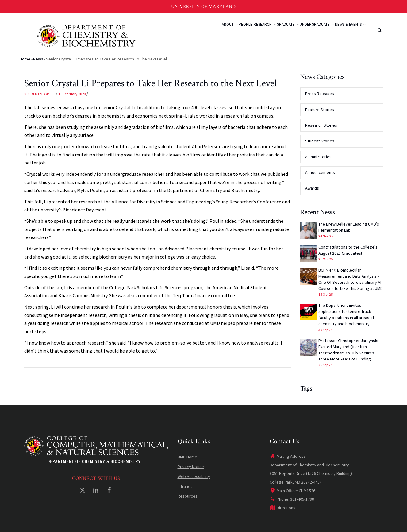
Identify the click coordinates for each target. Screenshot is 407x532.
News (38, 59)
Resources (188, 496)
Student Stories (39, 94)
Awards (312, 188)
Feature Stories (320, 110)
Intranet (185, 486)
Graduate (271, 31)
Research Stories (321, 125)
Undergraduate (307, 31)
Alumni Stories (318, 157)
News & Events (347, 31)
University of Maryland (203, 7)
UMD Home (187, 457)
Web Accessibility (194, 476)
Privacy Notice (191, 467)
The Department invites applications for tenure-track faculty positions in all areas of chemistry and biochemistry (346, 314)
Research (242, 31)
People (217, 31)
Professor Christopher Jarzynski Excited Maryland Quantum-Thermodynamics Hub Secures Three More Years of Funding (348, 350)
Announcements (320, 172)
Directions (282, 508)
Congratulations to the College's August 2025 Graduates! (348, 250)
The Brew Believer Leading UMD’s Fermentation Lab (349, 227)
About (196, 31)
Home (25, 59)
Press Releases (320, 94)
